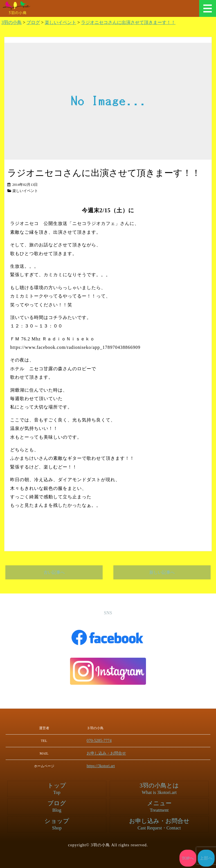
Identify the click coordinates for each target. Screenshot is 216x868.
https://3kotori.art (105, 765)
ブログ (57, 806)
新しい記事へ (162, 572)
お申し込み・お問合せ (110, 753)
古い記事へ (54, 572)
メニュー (208, 8)
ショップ (57, 824)
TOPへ (188, 858)
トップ (57, 788)
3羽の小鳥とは (159, 788)
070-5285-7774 (103, 740)
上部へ (206, 858)
